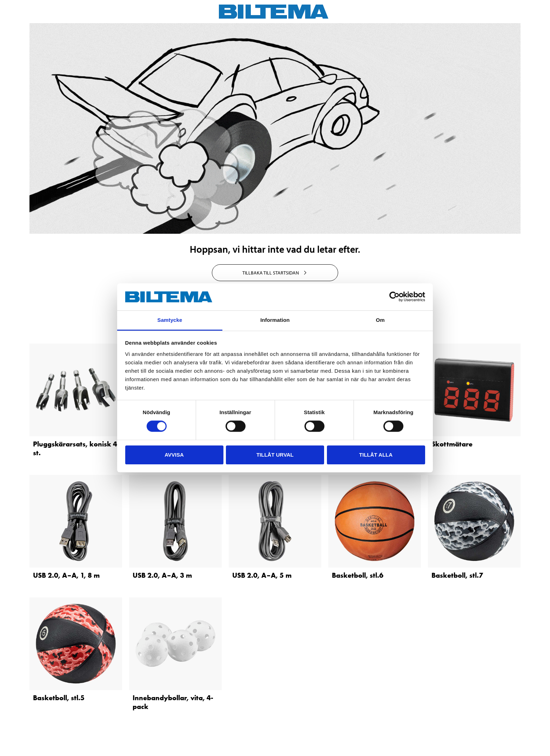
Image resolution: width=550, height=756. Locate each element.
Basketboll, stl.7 (457, 575)
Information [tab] (275, 320)
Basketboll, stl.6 (358, 575)
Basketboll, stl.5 (59, 698)
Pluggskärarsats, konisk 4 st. (75, 448)
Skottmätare (452, 444)
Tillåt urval (275, 455)
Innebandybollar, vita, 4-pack (173, 702)
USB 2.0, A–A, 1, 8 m (66, 575)
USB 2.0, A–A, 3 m (162, 575)
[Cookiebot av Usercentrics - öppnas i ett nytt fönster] (394, 297)
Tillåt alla (376, 455)
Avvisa (174, 455)
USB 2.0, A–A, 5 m (262, 575)
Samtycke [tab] (170, 320)
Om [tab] (380, 320)
